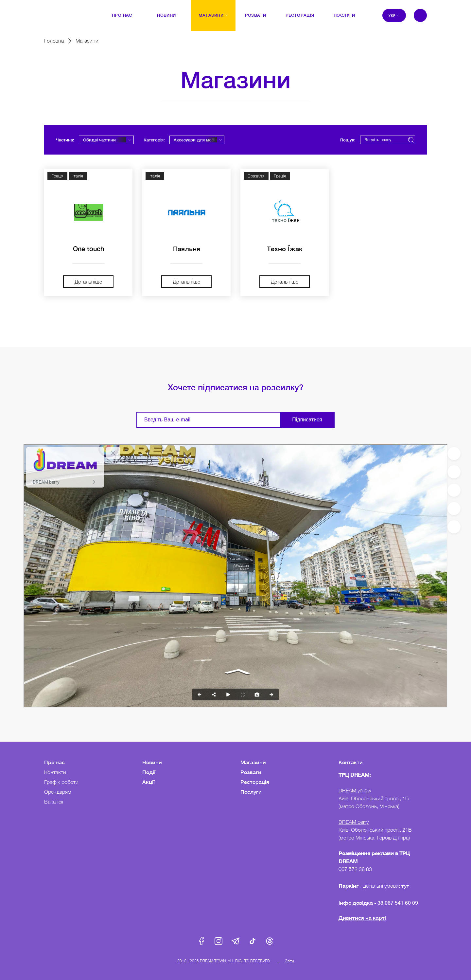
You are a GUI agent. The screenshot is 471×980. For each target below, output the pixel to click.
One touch (88, 249)
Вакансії (54, 802)
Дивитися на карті (362, 918)
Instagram (218, 941)
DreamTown (58, 11)
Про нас (54, 762)
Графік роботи (61, 782)
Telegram (235, 941)
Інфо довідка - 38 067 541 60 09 (378, 903)
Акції (148, 782)
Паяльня (187, 249)
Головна (54, 41)
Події (149, 772)
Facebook (201, 941)
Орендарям (58, 792)
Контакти (55, 772)
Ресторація (255, 782)
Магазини (253, 762)
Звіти (289, 961)
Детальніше (88, 282)
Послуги (251, 792)
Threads (270, 941)
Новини (152, 762)
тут (406, 886)
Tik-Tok (253, 941)
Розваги (251, 772)
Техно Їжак (285, 249)
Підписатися (307, 420)
